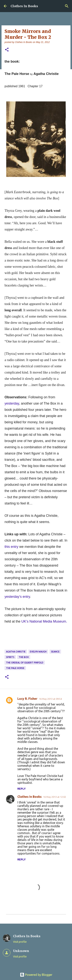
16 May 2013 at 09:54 (50, 699)
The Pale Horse (15, 668)
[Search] (67, 6)
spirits (10, 657)
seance (55, 652)
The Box (24, 657)
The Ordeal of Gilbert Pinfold (25, 663)
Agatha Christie (16, 652)
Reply (22, 789)
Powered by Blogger (36, 975)
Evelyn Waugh (38, 652)
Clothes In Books (24, 6)
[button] (7, 50)
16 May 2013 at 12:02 (55, 797)
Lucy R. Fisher (27, 699)
